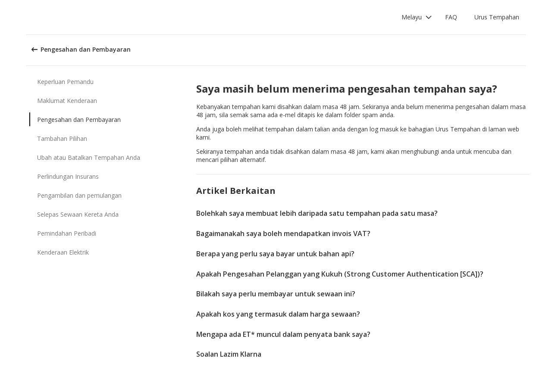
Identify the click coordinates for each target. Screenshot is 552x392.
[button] (417, 17)
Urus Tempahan (497, 17)
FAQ (451, 17)
